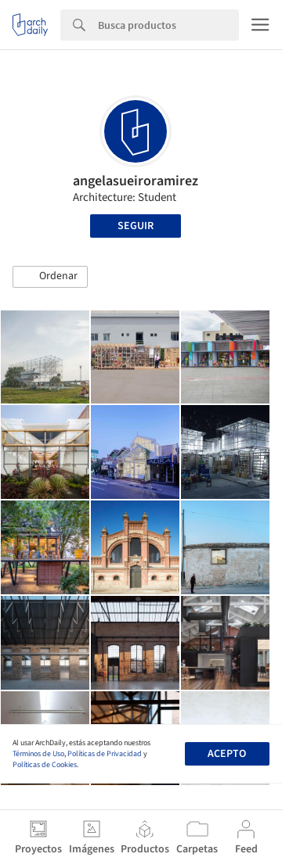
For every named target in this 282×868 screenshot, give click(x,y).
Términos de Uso (38, 754)
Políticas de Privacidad (105, 754)
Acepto (227, 754)
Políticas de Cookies (45, 765)
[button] (50, 277)
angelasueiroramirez (136, 181)
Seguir (136, 226)
